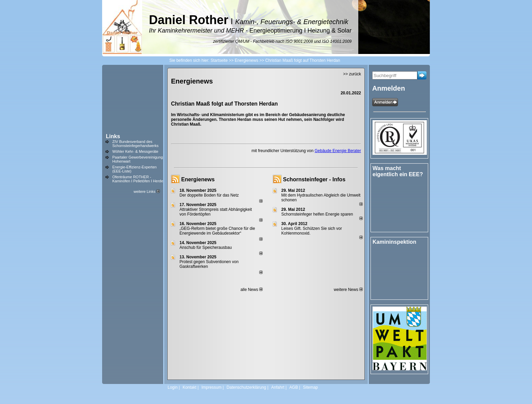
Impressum (212, 387)
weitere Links (147, 191)
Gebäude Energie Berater (338, 151)
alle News (252, 290)
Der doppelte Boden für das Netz (209, 195)
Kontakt (189, 387)
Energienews (198, 179)
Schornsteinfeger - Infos (314, 179)
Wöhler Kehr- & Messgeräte (135, 151)
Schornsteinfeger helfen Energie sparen (317, 214)
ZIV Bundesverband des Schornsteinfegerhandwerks (135, 144)
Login (173, 387)
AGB (294, 387)
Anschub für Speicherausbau (206, 247)
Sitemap (310, 387)
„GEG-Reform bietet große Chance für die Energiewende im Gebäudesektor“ (217, 231)
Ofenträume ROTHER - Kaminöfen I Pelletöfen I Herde (138, 179)
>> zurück (352, 74)
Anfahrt (278, 387)
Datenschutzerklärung (246, 387)
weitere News (348, 290)
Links (113, 136)
